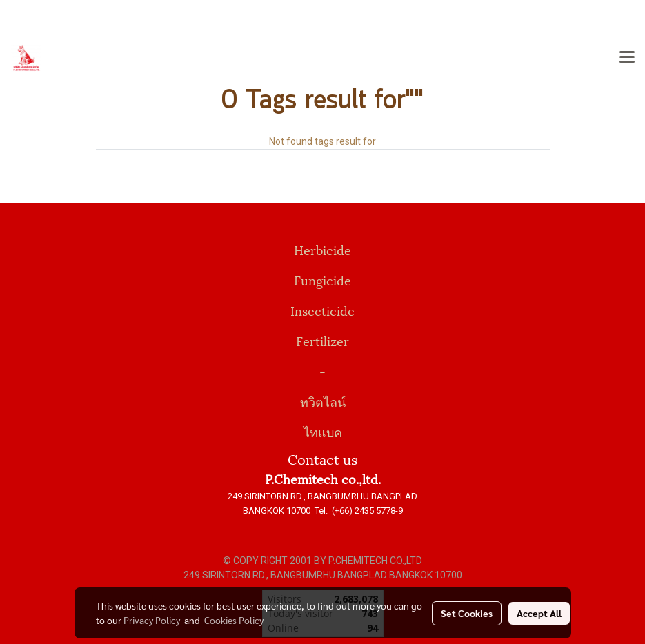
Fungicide (322, 280)
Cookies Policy (234, 620)
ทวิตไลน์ (323, 401)
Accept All (539, 613)
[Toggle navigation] (627, 58)
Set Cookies (467, 613)
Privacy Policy (152, 620)
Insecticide (322, 310)
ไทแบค (323, 431)
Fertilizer (322, 340)
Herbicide (322, 249)
